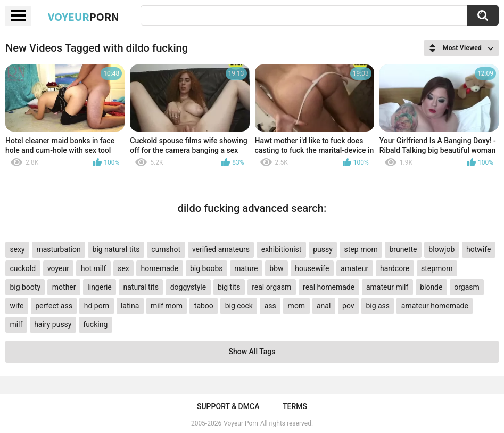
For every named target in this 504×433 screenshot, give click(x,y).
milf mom (167, 306)
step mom (361, 249)
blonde (431, 287)
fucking (95, 324)
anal (324, 306)
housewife (312, 268)
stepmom (437, 268)
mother (64, 287)
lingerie (99, 287)
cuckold (23, 268)
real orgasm (271, 287)
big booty (25, 287)
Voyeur (84, 17)
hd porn (97, 306)
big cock (239, 306)
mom (297, 306)
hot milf (94, 268)
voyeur (58, 268)
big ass (378, 306)
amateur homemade (435, 306)
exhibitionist (282, 249)
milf (16, 324)
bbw (276, 268)
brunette (403, 249)
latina (130, 306)
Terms (295, 406)
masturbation (58, 249)
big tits (229, 287)
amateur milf (387, 287)
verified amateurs (221, 249)
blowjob (441, 249)
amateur (354, 268)
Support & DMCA (228, 406)
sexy (17, 249)
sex (123, 268)
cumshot (166, 249)
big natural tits (116, 249)
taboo (204, 306)
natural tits (141, 287)
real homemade (329, 287)
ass (270, 306)
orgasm (467, 287)
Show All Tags (252, 352)
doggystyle (188, 287)
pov (348, 306)
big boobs (206, 268)
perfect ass (54, 306)
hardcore (395, 268)
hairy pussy (53, 324)
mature (246, 268)
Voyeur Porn (241, 423)
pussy (323, 249)
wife (16, 306)
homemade (160, 268)
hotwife (478, 249)
